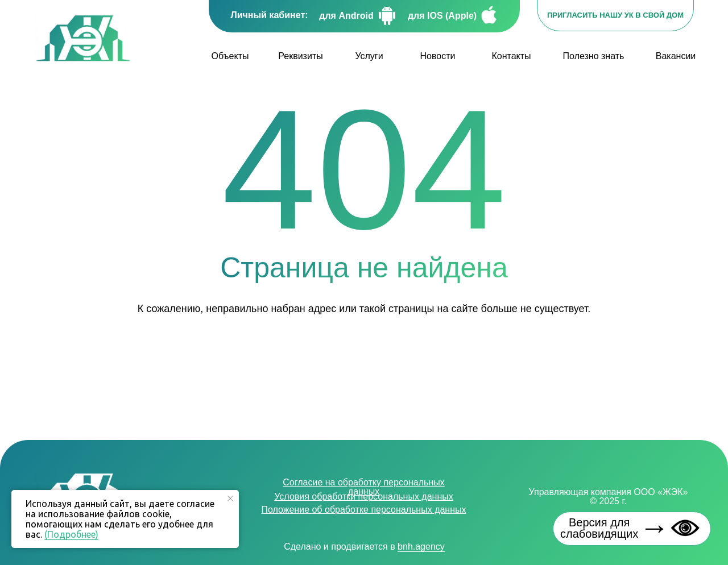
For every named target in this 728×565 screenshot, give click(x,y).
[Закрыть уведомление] (230, 498)
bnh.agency (421, 547)
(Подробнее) (71, 534)
